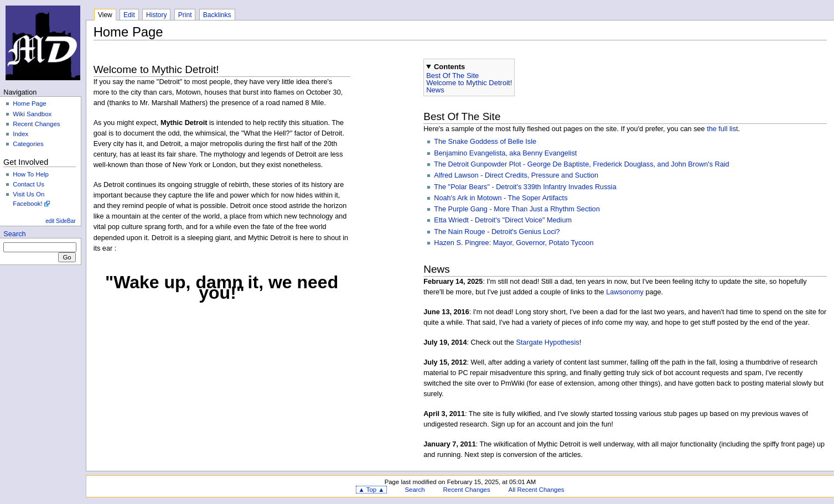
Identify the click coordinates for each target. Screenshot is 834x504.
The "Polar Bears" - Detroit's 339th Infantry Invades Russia (525, 187)
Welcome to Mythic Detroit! (469, 83)
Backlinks (217, 15)
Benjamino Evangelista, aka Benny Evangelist (505, 153)
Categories (28, 144)
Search (14, 234)
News (435, 90)
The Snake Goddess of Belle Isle (485, 142)
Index (20, 134)
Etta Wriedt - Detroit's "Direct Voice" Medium (503, 220)
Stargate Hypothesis (547, 342)
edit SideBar (60, 221)
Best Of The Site (452, 76)
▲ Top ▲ (371, 490)
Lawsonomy (625, 292)
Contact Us (29, 184)
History (156, 15)
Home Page (29, 103)
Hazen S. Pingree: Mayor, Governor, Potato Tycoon (514, 243)
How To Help (31, 174)
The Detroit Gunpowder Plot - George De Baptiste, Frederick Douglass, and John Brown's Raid (581, 164)
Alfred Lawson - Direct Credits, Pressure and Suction (516, 175)
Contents (449, 67)
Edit (129, 15)
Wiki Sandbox (32, 114)
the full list (722, 129)
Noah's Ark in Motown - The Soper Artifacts (501, 198)
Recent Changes (36, 124)
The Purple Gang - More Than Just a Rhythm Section (517, 209)
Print (185, 15)
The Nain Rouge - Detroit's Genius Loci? (497, 232)
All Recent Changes (537, 490)
